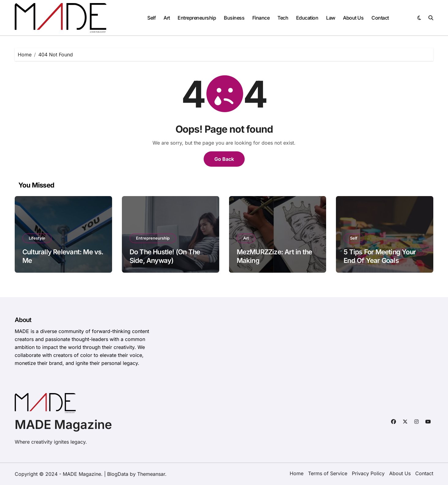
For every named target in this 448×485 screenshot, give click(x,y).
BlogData (118, 474)
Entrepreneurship (197, 18)
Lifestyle (37, 238)
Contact (380, 18)
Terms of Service (328, 473)
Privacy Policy (368, 473)
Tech (283, 18)
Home (297, 473)
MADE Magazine (63, 424)
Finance (261, 18)
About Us (353, 18)
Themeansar (151, 474)
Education (307, 18)
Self (151, 18)
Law (331, 18)
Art (167, 18)
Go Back (224, 159)
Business (234, 18)
